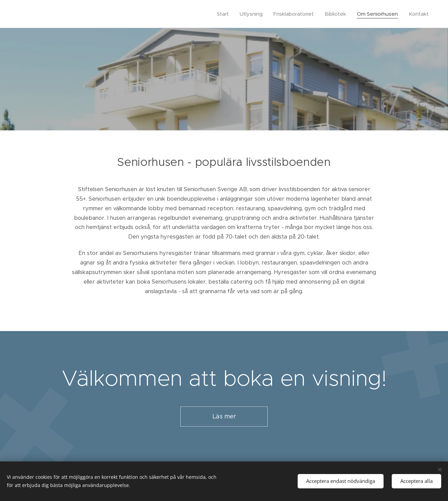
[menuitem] (225, 14)
